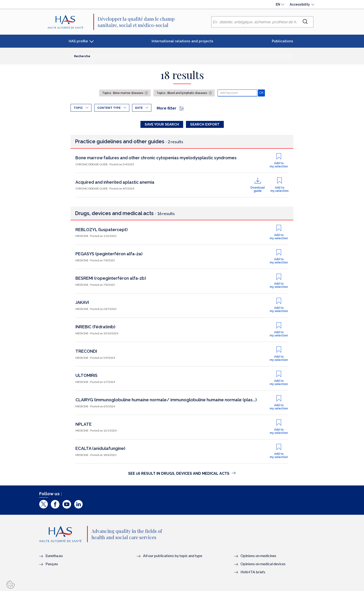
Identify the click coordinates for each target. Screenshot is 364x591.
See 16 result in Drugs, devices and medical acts (182, 473)
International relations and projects (182, 41)
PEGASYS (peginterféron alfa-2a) (109, 254)
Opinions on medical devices (263, 564)
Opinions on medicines (258, 556)
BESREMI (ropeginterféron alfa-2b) (111, 278)
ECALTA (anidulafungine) (100, 448)
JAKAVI (82, 302)
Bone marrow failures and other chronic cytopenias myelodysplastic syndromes (156, 158)
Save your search (162, 124)
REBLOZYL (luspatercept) (102, 230)
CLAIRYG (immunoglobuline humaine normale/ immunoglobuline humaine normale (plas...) (166, 400)
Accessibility (300, 4)
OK (262, 93)
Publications (283, 41)
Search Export (205, 124)
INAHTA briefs (253, 572)
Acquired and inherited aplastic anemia (115, 182)
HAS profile (78, 41)
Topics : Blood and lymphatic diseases (182, 93)
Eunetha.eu (54, 556)
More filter (171, 108)
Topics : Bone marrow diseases (123, 93)
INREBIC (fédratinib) (95, 327)
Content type (109, 108)
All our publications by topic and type (173, 556)
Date (139, 108)
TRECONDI (86, 351)
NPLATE (84, 424)
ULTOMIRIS (86, 375)
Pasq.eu (52, 564)
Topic (78, 108)
